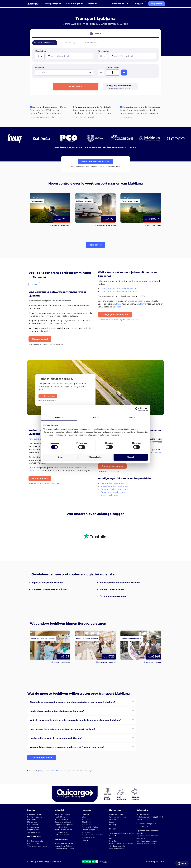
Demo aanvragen (117, 814)
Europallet (86, 819)
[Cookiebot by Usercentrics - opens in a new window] (137, 409)
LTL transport (33, 822)
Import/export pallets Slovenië (47, 583)
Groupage (32, 819)
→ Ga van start (48, 396)
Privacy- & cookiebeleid (146, 843)
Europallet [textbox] (41, 72)
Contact (113, 836)
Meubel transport (62, 817)
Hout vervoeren (61, 832)
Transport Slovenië (71, 771)
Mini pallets (87, 825)
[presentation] (69, 56)
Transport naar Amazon (112, 589)
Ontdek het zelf (40, 478)
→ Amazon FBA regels (153, 225)
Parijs (119, 304)
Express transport (35, 814)
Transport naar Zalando (64, 849)
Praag (119, 307)
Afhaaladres (40, 51)
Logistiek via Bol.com (64, 846)
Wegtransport (33, 830)
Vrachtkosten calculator (37, 846)
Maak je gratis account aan (115, 315)
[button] (95, 245)
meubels (157, 452)
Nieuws (85, 840)
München (112, 662)
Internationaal (33, 827)
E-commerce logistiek (64, 822)
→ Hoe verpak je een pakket (105, 225)
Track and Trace (34, 832)
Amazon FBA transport (64, 843)
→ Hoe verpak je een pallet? (60, 225)
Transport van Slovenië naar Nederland (119, 292)
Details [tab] (95, 417)
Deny (60, 457)
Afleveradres (104, 51)
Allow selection (95, 457)
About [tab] (132, 417)
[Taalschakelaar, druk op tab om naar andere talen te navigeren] (120, 4)
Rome (143, 304)
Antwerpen (103, 662)
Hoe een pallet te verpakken (121, 843)
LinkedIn (149, 862)
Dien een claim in (117, 849)
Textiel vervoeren (62, 835)
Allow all (131, 457)
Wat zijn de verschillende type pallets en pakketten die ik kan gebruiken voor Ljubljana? (75, 720)
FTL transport (33, 825)
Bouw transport (61, 819)
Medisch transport (62, 814)
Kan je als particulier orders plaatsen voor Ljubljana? (57, 711)
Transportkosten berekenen (114, 492)
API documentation (117, 846)
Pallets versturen (34, 817)
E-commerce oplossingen (113, 596)
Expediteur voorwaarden (147, 841)
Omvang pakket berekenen (114, 489)
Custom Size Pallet (90, 827)
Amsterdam (66, 662)
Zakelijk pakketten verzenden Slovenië (120, 583)
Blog (84, 817)
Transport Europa (56, 771)
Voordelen (86, 832)
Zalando (32, 471)
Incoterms (114, 819)
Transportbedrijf (89, 837)
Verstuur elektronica (63, 830)
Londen (57, 662)
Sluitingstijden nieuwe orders (122, 833)
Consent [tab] (59, 417)
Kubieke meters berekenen (114, 486)
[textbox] (40, 56)
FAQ (111, 838)
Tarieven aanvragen (117, 817)
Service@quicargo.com (146, 824)
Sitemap (113, 825)
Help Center (114, 841)
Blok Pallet (86, 822)
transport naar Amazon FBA (73, 468)
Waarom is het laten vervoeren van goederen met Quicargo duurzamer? (67, 747)
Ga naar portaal (40, 339)
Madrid (159, 662)
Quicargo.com (43, 771)
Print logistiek (61, 827)
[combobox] (40, 56)
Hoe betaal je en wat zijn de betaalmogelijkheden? (56, 738)
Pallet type (40, 67)
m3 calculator (33, 843)
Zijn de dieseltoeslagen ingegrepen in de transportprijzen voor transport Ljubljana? (72, 702)
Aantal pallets (113, 67)
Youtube (160, 862)
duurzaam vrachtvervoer (92, 835)
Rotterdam (150, 662)
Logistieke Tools (34, 837)
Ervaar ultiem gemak (112, 466)
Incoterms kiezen (109, 495)
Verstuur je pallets (37, 439)
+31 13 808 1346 (143, 826)
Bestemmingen (89, 830)
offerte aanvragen (136, 301)
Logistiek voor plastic (64, 825)
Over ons (86, 814)
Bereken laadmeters (36, 841)
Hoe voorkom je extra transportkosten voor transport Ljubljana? (62, 729)
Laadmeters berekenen (112, 483)
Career (112, 822)
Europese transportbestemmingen (49, 589)
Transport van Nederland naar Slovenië (119, 289)
